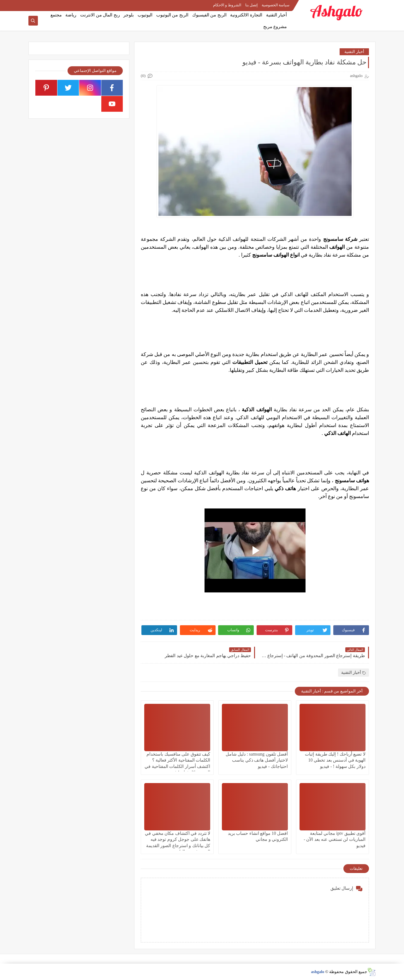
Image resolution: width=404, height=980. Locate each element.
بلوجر (129, 15)
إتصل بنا (251, 5)
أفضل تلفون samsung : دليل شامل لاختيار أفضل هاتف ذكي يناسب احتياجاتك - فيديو (257, 760)
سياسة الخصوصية (276, 5)
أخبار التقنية (277, 15)
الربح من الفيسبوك (209, 15)
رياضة (71, 15)
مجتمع (56, 15)
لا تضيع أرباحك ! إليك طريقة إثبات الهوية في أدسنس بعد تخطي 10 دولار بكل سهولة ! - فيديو (335, 760)
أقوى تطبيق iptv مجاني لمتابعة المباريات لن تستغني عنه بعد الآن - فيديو (335, 839)
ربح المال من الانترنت (100, 15)
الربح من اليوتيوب (172, 15)
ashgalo (318, 972)
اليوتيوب (145, 15)
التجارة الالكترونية (246, 15)
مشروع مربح (275, 27)
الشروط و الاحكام (227, 5)
